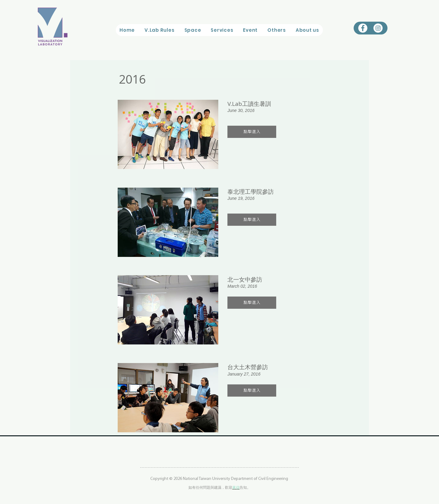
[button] (193, 30)
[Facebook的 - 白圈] (363, 28)
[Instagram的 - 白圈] (378, 28)
